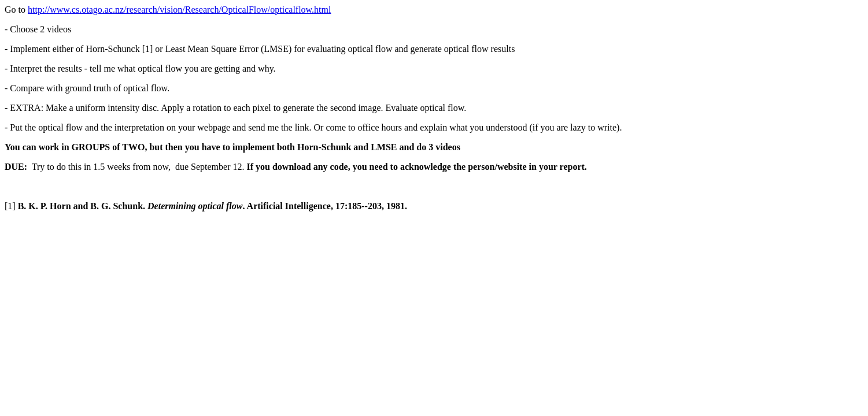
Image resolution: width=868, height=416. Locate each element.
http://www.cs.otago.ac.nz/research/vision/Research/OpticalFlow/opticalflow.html (179, 10)
